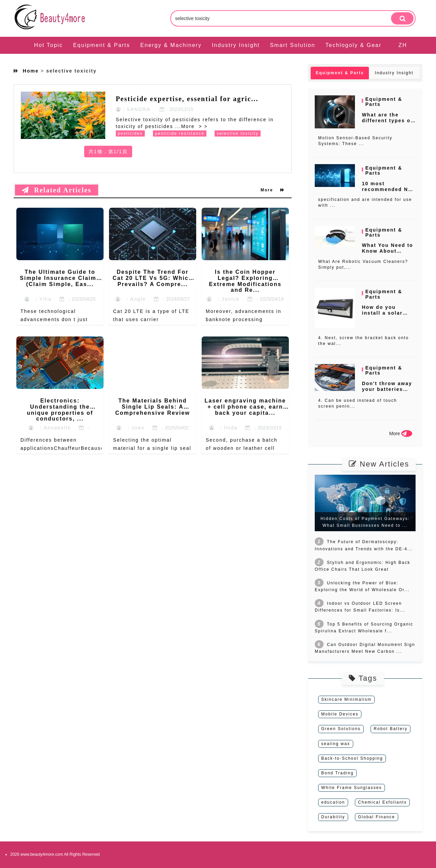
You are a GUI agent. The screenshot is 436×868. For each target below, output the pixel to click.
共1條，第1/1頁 (108, 152)
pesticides (130, 133)
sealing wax (336, 744)
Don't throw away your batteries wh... (387, 389)
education (333, 802)
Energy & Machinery (171, 45)
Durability (333, 817)
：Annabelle (50, 428)
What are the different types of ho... (387, 121)
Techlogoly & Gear (353, 45)
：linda (223, 428)
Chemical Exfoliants (382, 802)
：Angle (131, 299)
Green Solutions (341, 729)
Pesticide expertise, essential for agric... (187, 99)
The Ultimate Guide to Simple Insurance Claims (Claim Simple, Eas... (60, 278)
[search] (402, 18)
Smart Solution (292, 45)
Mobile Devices (340, 714)
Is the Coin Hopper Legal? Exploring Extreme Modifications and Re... (245, 281)
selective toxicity (238, 133)
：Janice (223, 299)
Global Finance (377, 817)
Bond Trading (337, 773)
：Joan (130, 428)
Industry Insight (236, 45)
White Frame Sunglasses (352, 788)
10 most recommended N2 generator (386, 189)
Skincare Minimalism (346, 699)
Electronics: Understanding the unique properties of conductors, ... (60, 410)
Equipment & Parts (101, 45)
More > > (194, 126)
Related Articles (57, 190)
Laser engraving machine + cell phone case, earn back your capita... (245, 407)
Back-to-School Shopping (352, 758)
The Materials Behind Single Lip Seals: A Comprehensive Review (153, 407)
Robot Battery (391, 729)
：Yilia (38, 299)
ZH (403, 45)
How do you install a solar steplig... (382, 313)
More (273, 190)
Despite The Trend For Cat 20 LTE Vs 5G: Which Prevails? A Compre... (152, 278)
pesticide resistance (180, 133)
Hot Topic (48, 45)
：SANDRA (133, 109)
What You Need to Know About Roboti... (387, 251)
